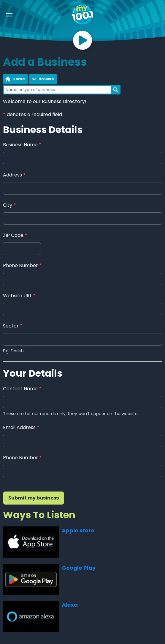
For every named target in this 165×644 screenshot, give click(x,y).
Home (19, 79)
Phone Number (22, 266)
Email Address (21, 427)
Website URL (19, 296)
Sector (13, 326)
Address (14, 175)
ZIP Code (15, 236)
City (9, 205)
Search (116, 90)
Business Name (22, 145)
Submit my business (34, 498)
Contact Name (22, 389)
